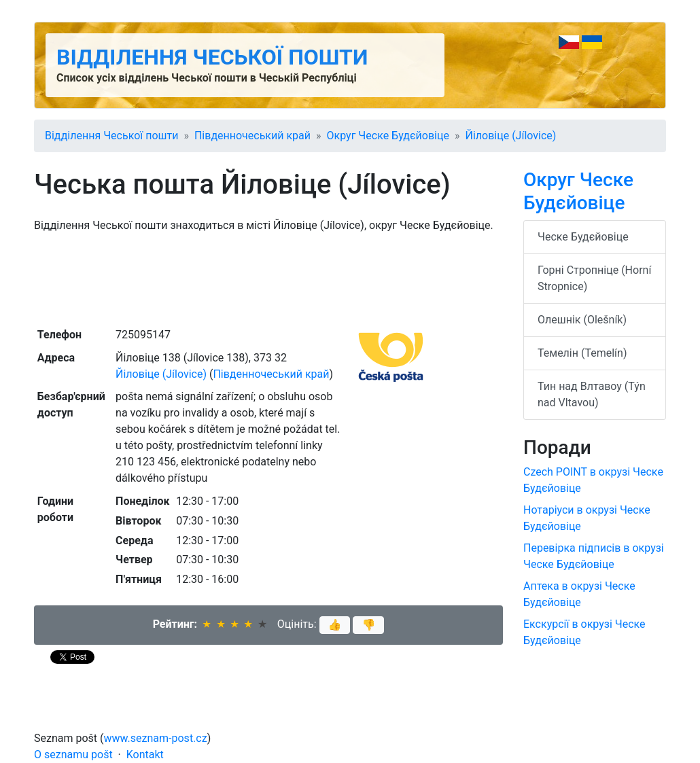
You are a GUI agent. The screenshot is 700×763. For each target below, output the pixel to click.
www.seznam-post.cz (156, 738)
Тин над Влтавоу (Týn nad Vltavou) (592, 394)
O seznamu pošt (73, 755)
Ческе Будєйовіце (583, 237)
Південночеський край (252, 136)
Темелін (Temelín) (582, 353)
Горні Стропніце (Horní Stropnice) (594, 278)
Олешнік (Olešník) (582, 320)
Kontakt (145, 755)
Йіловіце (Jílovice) (510, 136)
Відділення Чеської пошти (212, 57)
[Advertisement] (268, 279)
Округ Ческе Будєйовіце (388, 136)
